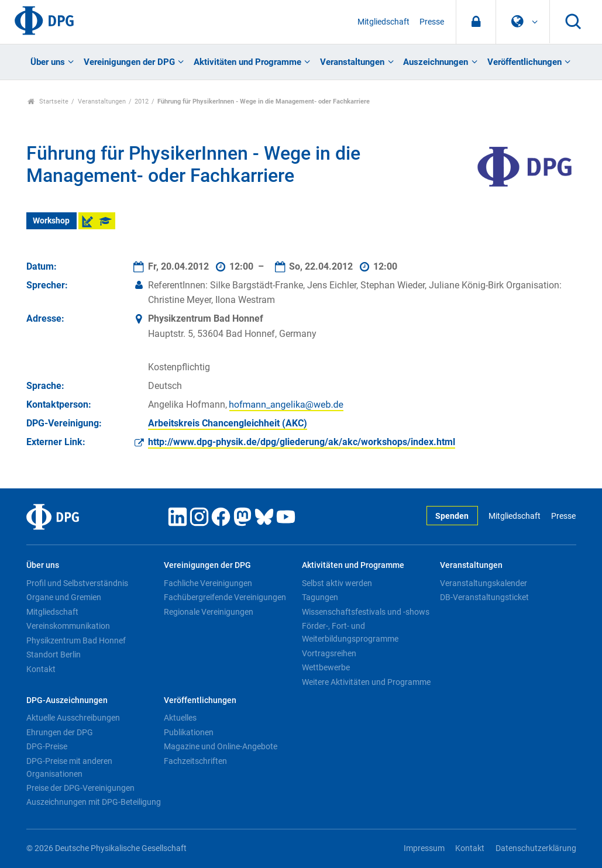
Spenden (452, 516)
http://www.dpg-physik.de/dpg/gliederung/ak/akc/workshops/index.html (302, 442)
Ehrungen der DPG (60, 732)
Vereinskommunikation (68, 626)
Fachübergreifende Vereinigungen (225, 597)
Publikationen (189, 732)
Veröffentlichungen (524, 62)
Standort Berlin (54, 655)
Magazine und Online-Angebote (221, 746)
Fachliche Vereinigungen (208, 583)
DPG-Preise (47, 746)
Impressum (424, 848)
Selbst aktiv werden (337, 583)
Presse (432, 22)
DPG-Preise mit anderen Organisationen (69, 767)
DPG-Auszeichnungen (67, 700)
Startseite (48, 101)
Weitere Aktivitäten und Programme (366, 682)
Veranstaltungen (352, 62)
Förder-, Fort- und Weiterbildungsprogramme (350, 632)
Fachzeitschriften (195, 761)
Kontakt (41, 669)
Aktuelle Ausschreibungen (73, 718)
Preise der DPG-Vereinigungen (80, 788)
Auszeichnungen (436, 62)
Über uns (48, 62)
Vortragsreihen (329, 653)
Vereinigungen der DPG (129, 62)
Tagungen (320, 597)
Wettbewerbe (326, 667)
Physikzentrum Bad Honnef (76, 640)
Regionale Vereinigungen (209, 612)
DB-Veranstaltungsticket (484, 597)
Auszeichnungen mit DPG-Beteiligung (94, 802)
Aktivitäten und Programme (247, 62)
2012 (142, 101)
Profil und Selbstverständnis (77, 583)
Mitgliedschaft (383, 22)
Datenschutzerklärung (536, 848)
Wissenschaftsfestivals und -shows (366, 612)
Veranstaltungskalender (484, 583)
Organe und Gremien (64, 597)
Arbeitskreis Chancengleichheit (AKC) (228, 423)
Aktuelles (180, 718)
